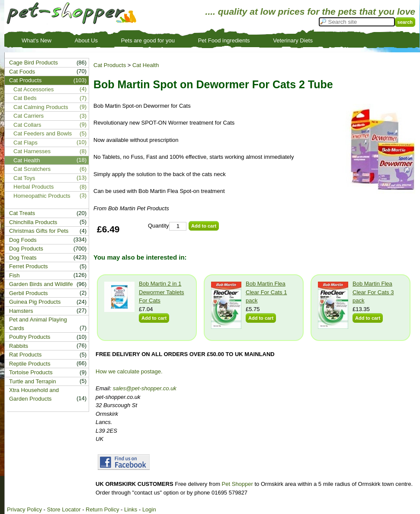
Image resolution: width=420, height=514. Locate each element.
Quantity (158, 226)
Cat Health (146, 65)
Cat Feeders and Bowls (43, 133)
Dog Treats (23, 258)
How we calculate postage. (129, 371)
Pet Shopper (237, 484)
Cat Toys (24, 178)
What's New (37, 40)
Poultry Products (30, 337)
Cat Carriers (29, 116)
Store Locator (64, 509)
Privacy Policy (24, 509)
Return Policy (102, 509)
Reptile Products (30, 364)
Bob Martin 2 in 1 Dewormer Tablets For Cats (162, 292)
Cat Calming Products (41, 107)
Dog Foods (23, 240)
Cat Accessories (34, 89)
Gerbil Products (29, 293)
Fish (14, 275)
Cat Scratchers (32, 169)
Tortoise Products (31, 372)
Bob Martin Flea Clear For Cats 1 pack (266, 292)
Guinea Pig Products (35, 302)
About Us (86, 40)
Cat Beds (25, 98)
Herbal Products (34, 187)
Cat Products (110, 65)
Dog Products (26, 249)
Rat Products (25, 355)
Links (131, 509)
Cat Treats (22, 213)
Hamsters (21, 311)
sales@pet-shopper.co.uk (145, 388)
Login (149, 509)
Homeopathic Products (42, 196)
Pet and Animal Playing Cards (38, 324)
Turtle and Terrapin (32, 381)
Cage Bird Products (34, 63)
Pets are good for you (148, 40)
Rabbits (19, 346)
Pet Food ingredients (224, 40)
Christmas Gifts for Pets (39, 231)
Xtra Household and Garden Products (34, 394)
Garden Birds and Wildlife (41, 284)
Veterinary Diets (293, 40)
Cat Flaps (26, 143)
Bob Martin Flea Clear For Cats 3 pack (373, 292)
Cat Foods (22, 72)
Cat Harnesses (32, 151)
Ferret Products (29, 266)
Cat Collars (27, 125)
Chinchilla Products (33, 222)
